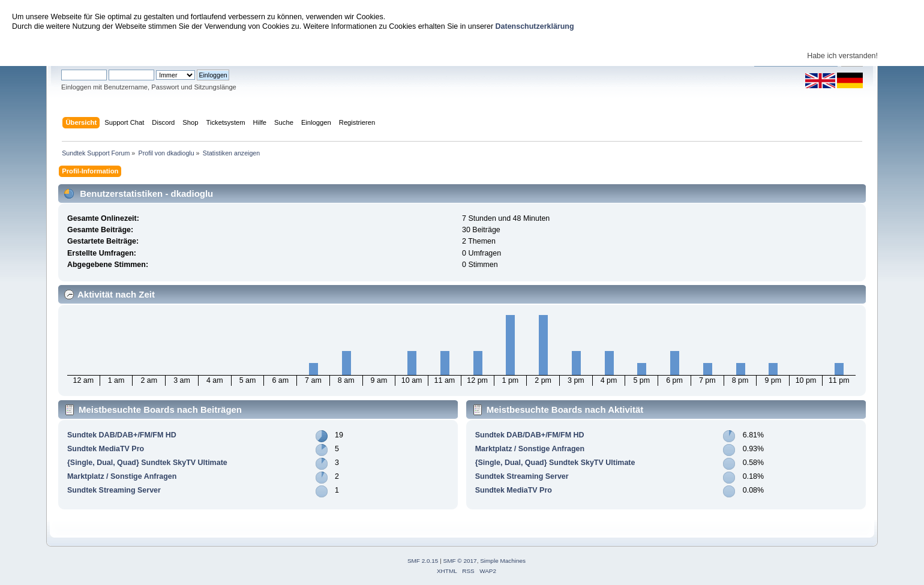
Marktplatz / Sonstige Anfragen (122, 476)
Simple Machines (503, 561)
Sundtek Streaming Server (114, 490)
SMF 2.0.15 (423, 561)
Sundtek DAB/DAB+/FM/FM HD (122, 435)
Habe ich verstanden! (842, 56)
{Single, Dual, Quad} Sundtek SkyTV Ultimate (147, 463)
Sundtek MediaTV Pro (106, 449)
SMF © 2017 (460, 561)
